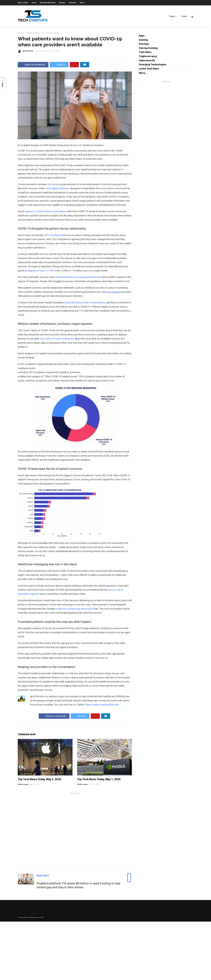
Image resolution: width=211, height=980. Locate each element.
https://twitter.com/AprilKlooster (102, 706)
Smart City (40, 35)
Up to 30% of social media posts (57, 340)
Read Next (43, 877)
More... (143, 75)
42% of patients (53, 237)
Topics (172, 16)
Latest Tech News (149, 70)
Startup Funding (148, 50)
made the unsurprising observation (75, 610)
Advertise (73, 3)
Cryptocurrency (148, 58)
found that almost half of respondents (85, 304)
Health (29, 35)
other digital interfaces (58, 190)
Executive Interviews (48, 3)
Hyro (50, 186)
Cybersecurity (147, 62)
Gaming (143, 41)
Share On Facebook (33, 66)
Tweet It (59, 66)
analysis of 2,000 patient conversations (46, 213)
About (82, 3)
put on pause (114, 293)
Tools (184, 16)
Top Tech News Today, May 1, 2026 (99, 781)
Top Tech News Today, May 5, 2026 (39, 781)
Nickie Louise (23, 786)
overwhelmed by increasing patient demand (79, 279)
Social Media (53, 35)
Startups (62, 3)
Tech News (145, 54)
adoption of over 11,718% (41, 272)
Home (34, 3)
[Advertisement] (75, 831)
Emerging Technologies (153, 66)
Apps (142, 37)
